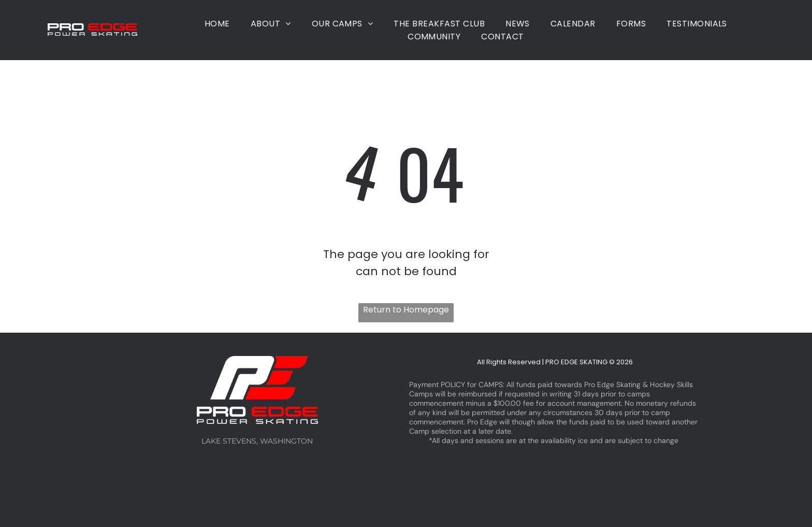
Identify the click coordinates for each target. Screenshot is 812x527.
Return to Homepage (406, 310)
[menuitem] (217, 24)
